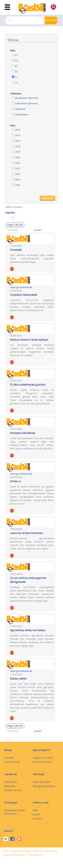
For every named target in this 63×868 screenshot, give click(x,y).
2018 (18, 146)
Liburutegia (38, 774)
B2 (16, 71)
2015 (18, 130)
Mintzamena (22, 114)
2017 (18, 141)
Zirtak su (15, 481)
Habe (35, 810)
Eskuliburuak (10, 782)
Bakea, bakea (18, 679)
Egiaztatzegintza (41, 750)
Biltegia (8, 750)
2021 (18, 163)
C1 (16, 77)
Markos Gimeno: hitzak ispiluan (29, 340)
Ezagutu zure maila (43, 758)
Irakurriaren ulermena (26, 103)
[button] (15, 225)
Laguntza (17, 851)
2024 (18, 179)
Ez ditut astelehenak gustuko (28, 385)
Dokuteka (9, 758)
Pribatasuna (35, 855)
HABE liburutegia (41, 782)
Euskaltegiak (10, 803)
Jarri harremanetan (46, 851)
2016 (18, 135)
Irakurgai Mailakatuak (21, 287)
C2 (16, 82)
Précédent (13, 230)
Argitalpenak (10, 774)
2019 (18, 152)
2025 (18, 185)
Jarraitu (9, 831)
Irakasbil (37, 819)
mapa (28, 851)
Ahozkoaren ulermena (27, 98)
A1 (16, 55)
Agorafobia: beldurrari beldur (28, 630)
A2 (16, 60)
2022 (18, 168)
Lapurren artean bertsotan (26, 533)
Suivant (38, 230)
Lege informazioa (14, 855)
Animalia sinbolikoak (23, 433)
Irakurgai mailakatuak (44, 786)
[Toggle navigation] (7, 7)
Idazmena (20, 109)
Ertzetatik (16, 250)
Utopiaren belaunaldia (24, 295)
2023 (18, 174)
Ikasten (36, 814)
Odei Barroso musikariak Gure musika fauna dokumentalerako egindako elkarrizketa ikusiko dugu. (32, 258)
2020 (18, 157)
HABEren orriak (41, 803)
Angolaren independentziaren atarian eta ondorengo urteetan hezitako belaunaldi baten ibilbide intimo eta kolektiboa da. (32, 305)
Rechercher (51, 20)
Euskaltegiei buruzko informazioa (15, 812)
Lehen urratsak (12, 762)
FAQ (6, 851)
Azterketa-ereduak (42, 762)
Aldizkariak (10, 786)
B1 (16, 66)
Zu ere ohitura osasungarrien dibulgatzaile (28, 580)
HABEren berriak (13, 790)
